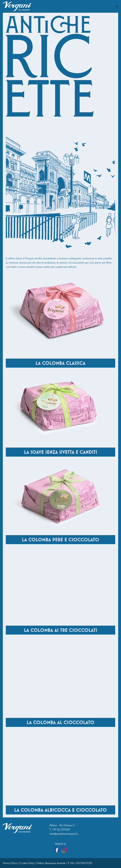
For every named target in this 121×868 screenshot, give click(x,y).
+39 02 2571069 (61, 829)
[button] (117, 6)
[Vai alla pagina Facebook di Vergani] (57, 850)
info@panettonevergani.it (64, 834)
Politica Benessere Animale (51, 863)
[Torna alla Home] (17, 6)
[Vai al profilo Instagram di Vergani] (64, 850)
